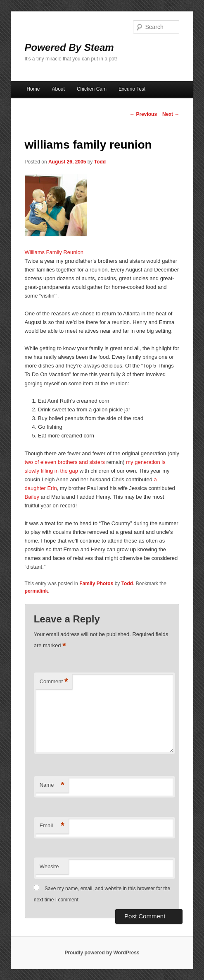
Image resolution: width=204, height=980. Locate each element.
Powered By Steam (69, 47)
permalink (37, 591)
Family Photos (96, 584)
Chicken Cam (92, 89)
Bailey (32, 497)
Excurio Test (132, 89)
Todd (100, 162)
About (58, 89)
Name (52, 785)
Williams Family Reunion (54, 252)
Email (52, 826)
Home (33, 89)
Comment (54, 682)
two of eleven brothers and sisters (65, 462)
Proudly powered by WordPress (102, 953)
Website (49, 866)
